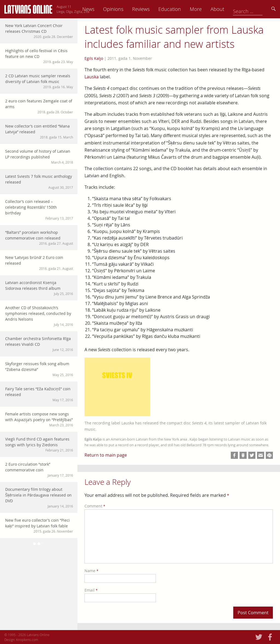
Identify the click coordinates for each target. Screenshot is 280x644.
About (256, 9)
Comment (95, 506)
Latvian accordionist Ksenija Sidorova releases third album (39, 288)
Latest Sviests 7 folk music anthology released (39, 182)
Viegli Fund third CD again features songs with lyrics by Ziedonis (39, 444)
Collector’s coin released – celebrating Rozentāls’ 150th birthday (39, 210)
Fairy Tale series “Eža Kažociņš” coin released (39, 394)
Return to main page (106, 455)
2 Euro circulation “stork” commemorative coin (39, 470)
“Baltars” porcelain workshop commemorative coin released (39, 238)
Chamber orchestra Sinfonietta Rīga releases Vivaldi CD (39, 344)
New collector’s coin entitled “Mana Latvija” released (39, 132)
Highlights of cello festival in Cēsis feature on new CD (39, 56)
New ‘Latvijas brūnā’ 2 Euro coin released (39, 263)
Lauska (92, 77)
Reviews (179, 9)
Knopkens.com (27, 640)
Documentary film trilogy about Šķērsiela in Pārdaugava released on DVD (39, 498)
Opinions (151, 9)
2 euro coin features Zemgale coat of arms (39, 106)
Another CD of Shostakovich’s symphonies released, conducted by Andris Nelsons (39, 316)
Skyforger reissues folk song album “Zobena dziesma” (39, 369)
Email (91, 590)
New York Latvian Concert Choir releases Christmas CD (39, 31)
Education (208, 9)
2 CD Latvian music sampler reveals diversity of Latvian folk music (39, 81)
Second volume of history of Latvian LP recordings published (39, 157)
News (127, 9)
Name (91, 571)
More (234, 9)
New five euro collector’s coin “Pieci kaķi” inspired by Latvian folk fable (39, 526)
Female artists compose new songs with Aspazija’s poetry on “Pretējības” (39, 419)
